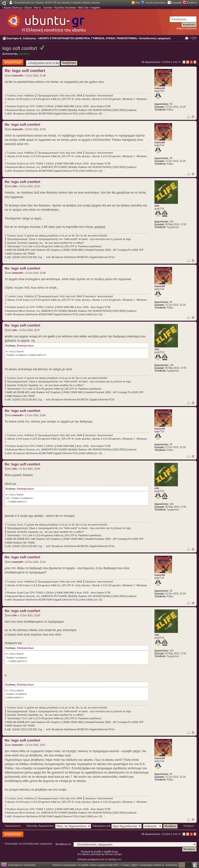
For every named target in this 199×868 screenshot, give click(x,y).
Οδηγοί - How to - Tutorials (38, 8)
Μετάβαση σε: (64, 844)
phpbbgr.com (115, 859)
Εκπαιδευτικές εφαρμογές (155, 38)
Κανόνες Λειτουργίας (64, 865)
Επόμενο (189, 826)
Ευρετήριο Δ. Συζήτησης (21, 38)
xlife (15, 186)
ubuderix (24, 54)
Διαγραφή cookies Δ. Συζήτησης (159, 865)
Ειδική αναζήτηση (187, 28)
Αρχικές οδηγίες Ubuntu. (86, 3)
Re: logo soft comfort (25, 71)
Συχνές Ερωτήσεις (156, 3)
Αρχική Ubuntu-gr (13, 8)
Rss (138, 3)
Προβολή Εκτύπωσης (187, 38)
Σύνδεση (192, 3)
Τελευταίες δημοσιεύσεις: (59, 826)
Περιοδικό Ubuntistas (65, 8)
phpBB (98, 852)
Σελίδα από (171, 62)
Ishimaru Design (113, 854)
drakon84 (17, 76)
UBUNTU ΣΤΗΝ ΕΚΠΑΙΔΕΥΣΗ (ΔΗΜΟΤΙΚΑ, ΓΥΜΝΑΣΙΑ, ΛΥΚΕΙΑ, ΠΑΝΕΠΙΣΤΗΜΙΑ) (88, 38)
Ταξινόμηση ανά (117, 826)
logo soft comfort (20, 48)
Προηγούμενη (13, 826)
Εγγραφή (176, 3)
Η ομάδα (83, 865)
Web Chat (83, 8)
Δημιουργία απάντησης (13, 62)
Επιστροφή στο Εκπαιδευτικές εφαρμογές (29, 844)
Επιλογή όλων (25, 346)
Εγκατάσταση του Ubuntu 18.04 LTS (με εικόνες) (43, 3)
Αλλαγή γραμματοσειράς (193, 38)
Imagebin (95, 8)
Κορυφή (193, 117)
